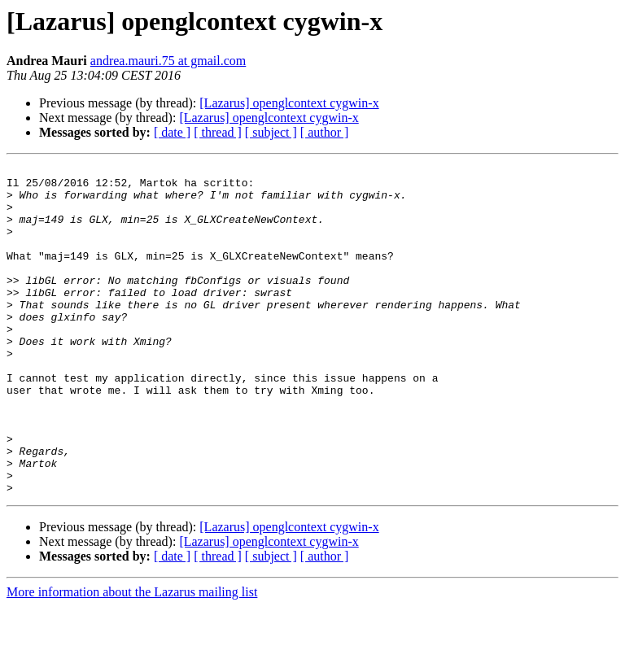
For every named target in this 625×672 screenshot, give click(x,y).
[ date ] (172, 132)
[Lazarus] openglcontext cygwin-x (289, 103)
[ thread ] (218, 132)
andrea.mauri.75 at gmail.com (168, 61)
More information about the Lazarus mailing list (132, 658)
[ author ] (325, 132)
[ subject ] (271, 132)
